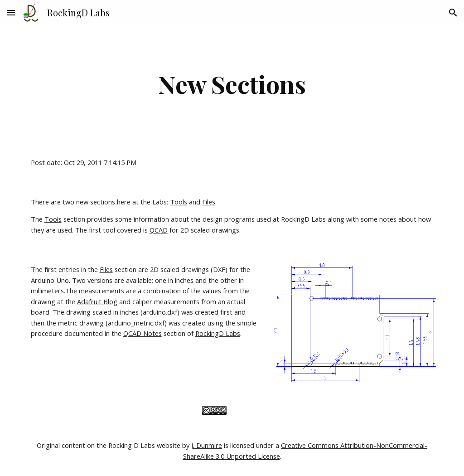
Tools (179, 202)
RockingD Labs (218, 333)
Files (209, 202)
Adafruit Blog (97, 301)
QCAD (159, 230)
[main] (232, 84)
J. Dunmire (207, 445)
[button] (11, 12)
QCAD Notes (143, 333)
